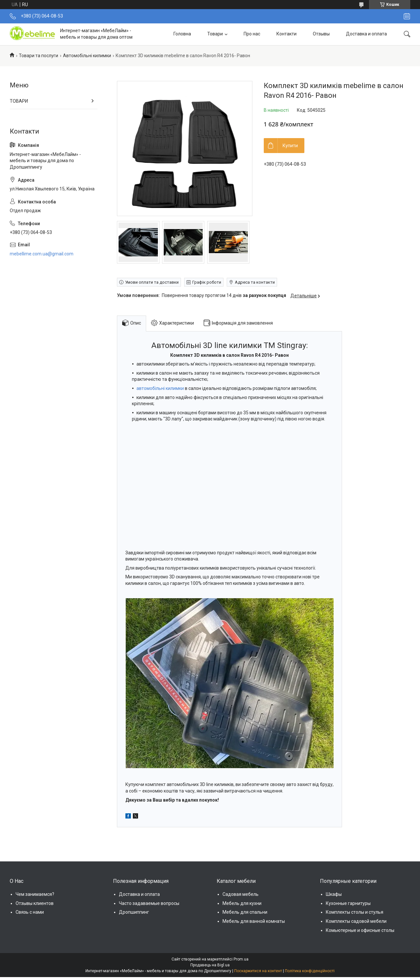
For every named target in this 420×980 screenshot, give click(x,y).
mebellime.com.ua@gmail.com (42, 254)
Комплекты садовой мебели (356, 921)
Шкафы (334, 894)
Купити (290, 146)
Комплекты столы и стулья (355, 912)
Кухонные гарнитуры (348, 903)
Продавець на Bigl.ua (210, 965)
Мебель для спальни (245, 912)
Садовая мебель (241, 894)
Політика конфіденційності (310, 971)
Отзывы (321, 34)
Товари (215, 34)
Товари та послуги (38, 56)
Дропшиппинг (134, 912)
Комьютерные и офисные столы (360, 930)
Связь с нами (30, 912)
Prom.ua (241, 959)
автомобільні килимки (160, 388)
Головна (182, 34)
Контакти (286, 34)
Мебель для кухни (242, 903)
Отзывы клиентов (35, 903)
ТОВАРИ (19, 101)
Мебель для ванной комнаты (254, 921)
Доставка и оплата (366, 34)
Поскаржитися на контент (258, 971)
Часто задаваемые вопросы (149, 903)
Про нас (252, 34)
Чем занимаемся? (35, 894)
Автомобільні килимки (87, 56)
